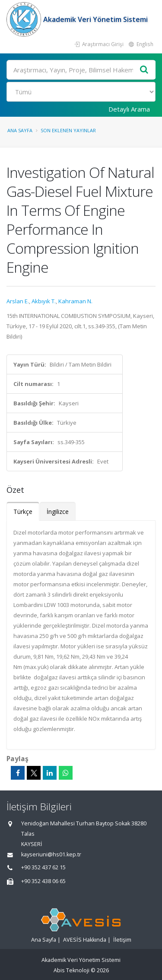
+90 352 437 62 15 (43, 867)
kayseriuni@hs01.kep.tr (51, 854)
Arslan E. (18, 301)
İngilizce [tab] (58, 512)
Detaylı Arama (129, 109)
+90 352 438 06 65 (43, 881)
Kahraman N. (75, 301)
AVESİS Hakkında (85, 940)
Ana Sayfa (20, 130)
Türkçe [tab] (23, 512)
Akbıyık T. (44, 301)
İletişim (122, 940)
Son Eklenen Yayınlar (68, 130)
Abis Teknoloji (71, 970)
